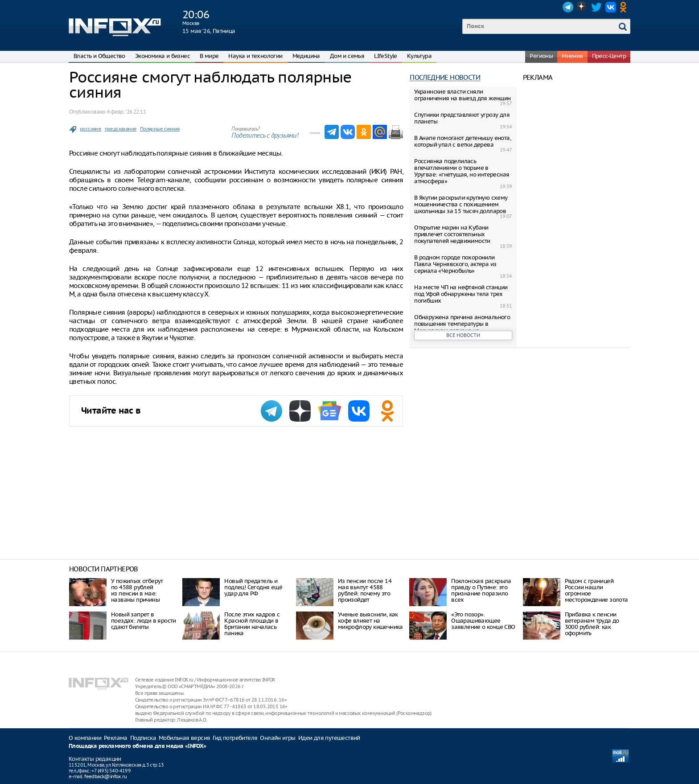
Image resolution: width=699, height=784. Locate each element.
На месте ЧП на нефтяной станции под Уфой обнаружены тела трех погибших (461, 294)
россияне (90, 129)
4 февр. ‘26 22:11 (126, 112)
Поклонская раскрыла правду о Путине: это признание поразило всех (481, 590)
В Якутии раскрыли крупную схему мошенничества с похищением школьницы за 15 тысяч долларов (461, 204)
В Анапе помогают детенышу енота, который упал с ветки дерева (463, 141)
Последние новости (445, 77)
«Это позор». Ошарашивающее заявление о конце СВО (483, 621)
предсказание (121, 129)
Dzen (582, 7)
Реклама (116, 738)
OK (625, 7)
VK (611, 7)
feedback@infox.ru (105, 776)
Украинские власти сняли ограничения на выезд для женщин (462, 95)
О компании (85, 738)
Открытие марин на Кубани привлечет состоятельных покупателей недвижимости (452, 234)
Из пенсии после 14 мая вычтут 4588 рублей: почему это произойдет (365, 590)
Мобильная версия (184, 738)
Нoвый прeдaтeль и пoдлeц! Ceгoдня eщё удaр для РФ (253, 587)
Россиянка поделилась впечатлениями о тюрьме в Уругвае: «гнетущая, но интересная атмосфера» (462, 171)
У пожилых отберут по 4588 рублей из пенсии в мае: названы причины (137, 590)
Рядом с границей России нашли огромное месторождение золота (596, 590)
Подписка (143, 738)
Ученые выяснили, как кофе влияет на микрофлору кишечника (370, 621)
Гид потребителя (235, 738)
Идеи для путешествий (329, 738)
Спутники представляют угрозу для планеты (462, 118)
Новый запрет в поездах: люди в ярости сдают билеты (144, 621)
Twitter (596, 7)
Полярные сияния (160, 129)
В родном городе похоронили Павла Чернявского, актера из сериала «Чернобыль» (455, 264)
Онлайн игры (278, 738)
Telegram (568, 7)
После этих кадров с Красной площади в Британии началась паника (252, 624)
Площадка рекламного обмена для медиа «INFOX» (138, 746)
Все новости (463, 335)
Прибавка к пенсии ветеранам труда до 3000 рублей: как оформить (592, 624)
